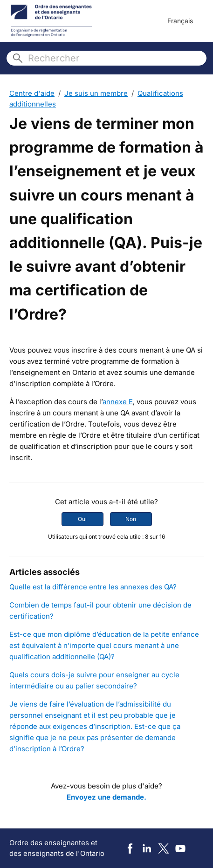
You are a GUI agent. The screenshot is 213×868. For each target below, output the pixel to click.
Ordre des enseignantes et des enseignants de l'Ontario (57, 848)
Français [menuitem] (180, 21)
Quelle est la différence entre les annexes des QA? (93, 587)
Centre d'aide (32, 93)
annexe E (118, 402)
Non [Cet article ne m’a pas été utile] (131, 519)
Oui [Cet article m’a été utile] (82, 519)
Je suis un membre (96, 93)
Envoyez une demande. (106, 797)
